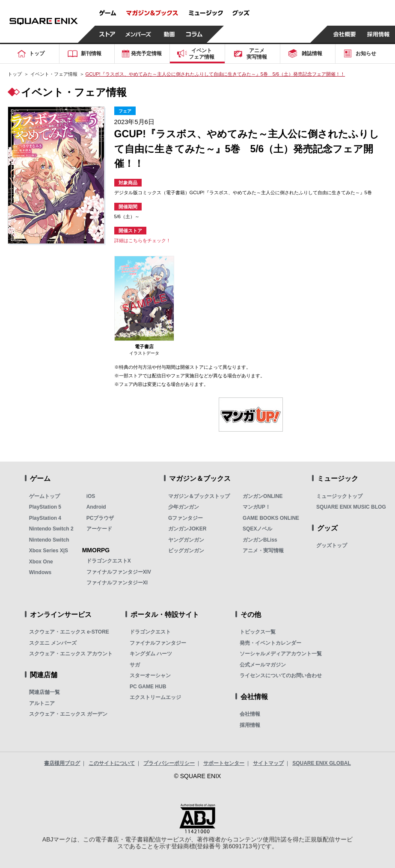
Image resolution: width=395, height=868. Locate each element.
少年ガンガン (184, 507)
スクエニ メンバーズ (53, 643)
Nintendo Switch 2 (51, 529)
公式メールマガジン (263, 665)
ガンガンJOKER (187, 529)
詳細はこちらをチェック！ (143, 240)
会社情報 (250, 714)
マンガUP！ (257, 507)
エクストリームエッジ (155, 697)
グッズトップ (332, 545)
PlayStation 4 (45, 518)
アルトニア (42, 703)
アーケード (99, 529)
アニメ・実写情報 (263, 551)
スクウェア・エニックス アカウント (71, 654)
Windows (40, 572)
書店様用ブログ (62, 763)
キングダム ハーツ (151, 654)
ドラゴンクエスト (150, 632)
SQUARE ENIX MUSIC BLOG (351, 507)
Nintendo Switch (49, 540)
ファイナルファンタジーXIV (119, 572)
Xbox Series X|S (49, 551)
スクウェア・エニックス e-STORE (69, 632)
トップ (15, 74)
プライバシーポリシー (169, 763)
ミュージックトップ (339, 496)
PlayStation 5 (45, 507)
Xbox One (41, 562)
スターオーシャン (150, 675)
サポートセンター (224, 763)
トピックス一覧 (258, 632)
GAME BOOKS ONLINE (271, 518)
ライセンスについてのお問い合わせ (281, 675)
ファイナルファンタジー (158, 643)
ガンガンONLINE (263, 496)
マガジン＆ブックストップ (199, 496)
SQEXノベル (257, 529)
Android (96, 507)
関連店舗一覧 (45, 692)
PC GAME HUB (148, 687)
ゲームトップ (45, 496)
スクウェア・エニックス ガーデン (68, 714)
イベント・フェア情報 (54, 74)
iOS (91, 496)
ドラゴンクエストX (109, 561)
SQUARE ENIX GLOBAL (322, 763)
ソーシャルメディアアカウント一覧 (281, 654)
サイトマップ (268, 763)
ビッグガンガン (186, 551)
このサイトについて (112, 763)
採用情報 (250, 725)
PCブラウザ (100, 518)
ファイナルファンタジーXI (117, 583)
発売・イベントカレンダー (270, 643)
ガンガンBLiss (260, 540)
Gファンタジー (186, 518)
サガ (135, 665)
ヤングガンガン (186, 540)
